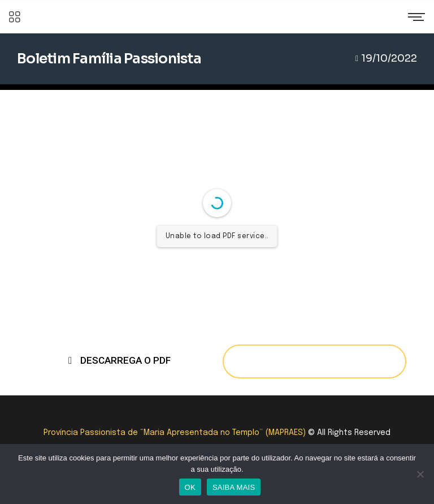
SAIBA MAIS (234, 487)
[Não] (420, 474)
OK (190, 487)
